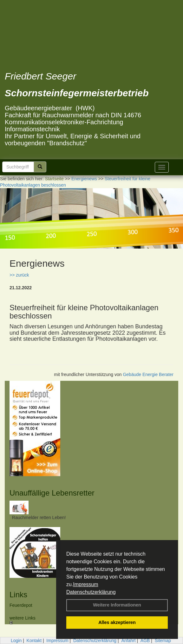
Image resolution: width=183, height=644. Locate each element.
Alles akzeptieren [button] (117, 622)
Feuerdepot (21, 605)
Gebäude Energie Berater (148, 374)
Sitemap (163, 641)
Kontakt (34, 641)
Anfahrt (128, 641)
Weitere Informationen (117, 605)
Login (16, 641)
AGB (145, 641)
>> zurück (19, 275)
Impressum (85, 584)
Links (18, 595)
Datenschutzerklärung (91, 592)
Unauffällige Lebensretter (52, 493)
